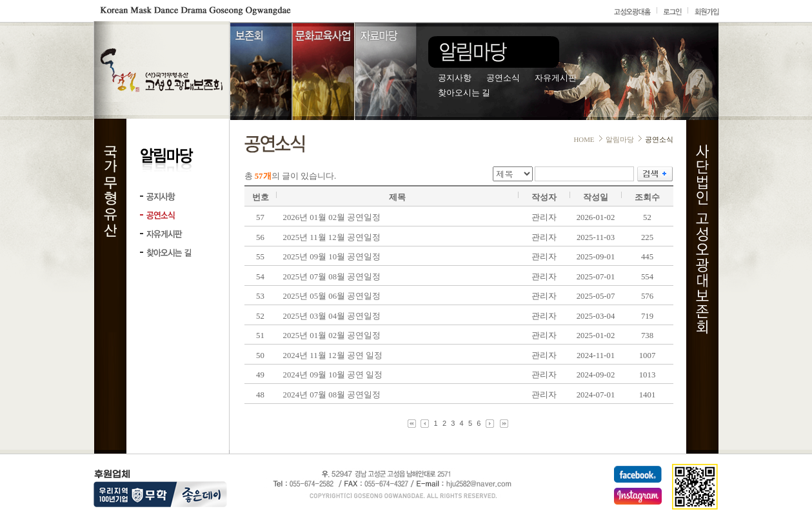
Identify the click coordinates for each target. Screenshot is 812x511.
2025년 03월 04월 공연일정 (332, 316)
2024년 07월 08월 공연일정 (332, 395)
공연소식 (503, 78)
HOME (584, 139)
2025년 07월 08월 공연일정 (332, 277)
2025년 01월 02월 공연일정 (332, 336)
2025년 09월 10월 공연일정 (332, 257)
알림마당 (620, 139)
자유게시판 (556, 78)
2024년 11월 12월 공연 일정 (333, 356)
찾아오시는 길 (464, 93)
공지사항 (455, 78)
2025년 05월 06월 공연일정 (332, 296)
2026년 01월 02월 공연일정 (332, 217)
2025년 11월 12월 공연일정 (332, 237)
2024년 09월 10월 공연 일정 (333, 375)
